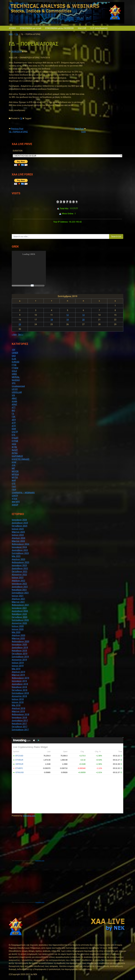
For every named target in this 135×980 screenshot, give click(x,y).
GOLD (14, 371)
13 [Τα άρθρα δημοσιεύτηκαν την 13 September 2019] (83, 315)
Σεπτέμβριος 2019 (20, 657)
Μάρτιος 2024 (18, 541)
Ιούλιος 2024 (18, 535)
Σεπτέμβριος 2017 (20, 730)
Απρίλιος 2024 (18, 538)
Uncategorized (18, 386)
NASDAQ (16, 380)
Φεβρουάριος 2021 (20, 605)
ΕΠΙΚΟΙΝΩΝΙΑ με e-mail (31, 28)
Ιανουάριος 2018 (19, 717)
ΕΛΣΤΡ (15, 432)
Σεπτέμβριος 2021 (20, 593)
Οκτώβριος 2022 (20, 571)
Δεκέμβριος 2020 (20, 611)
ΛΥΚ (14, 465)
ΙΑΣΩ (14, 444)
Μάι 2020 (16, 632)
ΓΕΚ (14, 417)
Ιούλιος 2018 (18, 699)
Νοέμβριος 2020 (19, 614)
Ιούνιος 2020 (18, 629)
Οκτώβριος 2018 (20, 690)
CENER (15, 353)
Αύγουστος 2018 (19, 696)
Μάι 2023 (16, 556)
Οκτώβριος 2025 (20, 526)
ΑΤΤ (14, 407)
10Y (14, 350)
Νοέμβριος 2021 (19, 590)
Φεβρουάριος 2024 (20, 544)
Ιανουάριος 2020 (19, 644)
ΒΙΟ (13, 411)
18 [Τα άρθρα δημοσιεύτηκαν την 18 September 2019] (52, 320)
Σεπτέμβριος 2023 (20, 553)
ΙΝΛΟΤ (15, 450)
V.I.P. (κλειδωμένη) (99, 28)
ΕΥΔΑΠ (15, 438)
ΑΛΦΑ (14, 401)
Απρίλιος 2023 (18, 559)
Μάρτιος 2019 (18, 675)
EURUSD (16, 362)
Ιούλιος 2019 (18, 663)
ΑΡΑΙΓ (14, 404)
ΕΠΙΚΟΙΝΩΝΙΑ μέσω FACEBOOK (60, 28)
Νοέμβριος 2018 (19, 687)
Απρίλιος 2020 (18, 635)
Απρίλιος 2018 (18, 708)
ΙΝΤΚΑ (15, 453)
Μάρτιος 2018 (18, 711)
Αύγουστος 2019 (19, 660)
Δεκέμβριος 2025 (20, 523)
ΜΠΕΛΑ (15, 474)
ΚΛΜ (14, 462)
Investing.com (29, 816)
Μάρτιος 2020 (18, 638)
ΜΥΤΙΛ (15, 477)
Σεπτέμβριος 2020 (20, 620)
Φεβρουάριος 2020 (20, 641)
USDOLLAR (17, 392)
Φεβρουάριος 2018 (20, 714)
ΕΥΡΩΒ (15, 441)
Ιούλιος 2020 (18, 626)
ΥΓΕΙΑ (14, 499)
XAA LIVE (82, 28)
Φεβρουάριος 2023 (20, 562)
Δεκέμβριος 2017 (20, 721)
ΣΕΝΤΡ (15, 496)
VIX (13, 395)
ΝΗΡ (14, 480)
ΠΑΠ (14, 487)
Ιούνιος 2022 (18, 578)
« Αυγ (14, 335)
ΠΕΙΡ (14, 490)
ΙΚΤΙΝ (14, 447)
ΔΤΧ (14, 426)
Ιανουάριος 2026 (19, 520)
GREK (14, 374)
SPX (14, 383)
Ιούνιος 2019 (18, 666)
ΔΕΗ (14, 420)
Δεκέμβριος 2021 (20, 587)
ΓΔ (21, 118)
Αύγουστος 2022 (19, 575)
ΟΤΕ (14, 484)
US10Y (15, 389)
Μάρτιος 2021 (18, 602)
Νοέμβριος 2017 (19, 724)
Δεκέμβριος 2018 (20, 684)
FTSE (14, 365)
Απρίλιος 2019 (18, 672)
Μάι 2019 (16, 669)
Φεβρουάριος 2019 (20, 678)
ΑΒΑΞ (14, 398)
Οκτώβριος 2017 (20, 727)
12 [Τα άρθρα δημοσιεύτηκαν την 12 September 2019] (67, 315)
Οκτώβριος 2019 (20, 654)
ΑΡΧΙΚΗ (12, 28)
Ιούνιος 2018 (18, 702)
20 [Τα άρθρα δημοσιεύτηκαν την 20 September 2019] (83, 320)
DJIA (14, 359)
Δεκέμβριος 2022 (20, 568)
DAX (14, 356)
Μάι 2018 (16, 705)
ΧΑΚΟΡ (15, 505)
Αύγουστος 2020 (19, 623)
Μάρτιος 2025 (18, 532)
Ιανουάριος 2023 (19, 565)
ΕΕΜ (14, 429)
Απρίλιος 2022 (18, 581)
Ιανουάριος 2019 (19, 681)
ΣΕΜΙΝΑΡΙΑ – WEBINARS (23, 493)
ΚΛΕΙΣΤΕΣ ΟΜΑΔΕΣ (21, 459)
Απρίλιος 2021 (18, 599)
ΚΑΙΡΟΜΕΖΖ (17, 456)
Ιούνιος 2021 (18, 596)
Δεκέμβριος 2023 (20, 550)
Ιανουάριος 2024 (19, 547)
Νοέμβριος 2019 (19, 651)
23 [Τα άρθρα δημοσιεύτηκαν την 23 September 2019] (20, 324)
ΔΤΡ (14, 423)
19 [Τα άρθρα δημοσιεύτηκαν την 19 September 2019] (67, 320)
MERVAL (16, 377)
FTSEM (15, 368)
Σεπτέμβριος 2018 (20, 693)
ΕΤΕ (14, 435)
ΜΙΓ (13, 468)
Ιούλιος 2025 (18, 529)
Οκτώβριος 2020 (20, 617)
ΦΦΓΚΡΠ (16, 502)
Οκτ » (21, 335)
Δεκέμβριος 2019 (20, 648)
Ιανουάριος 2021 (19, 608)
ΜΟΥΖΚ (15, 471)
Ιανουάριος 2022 (19, 584)
